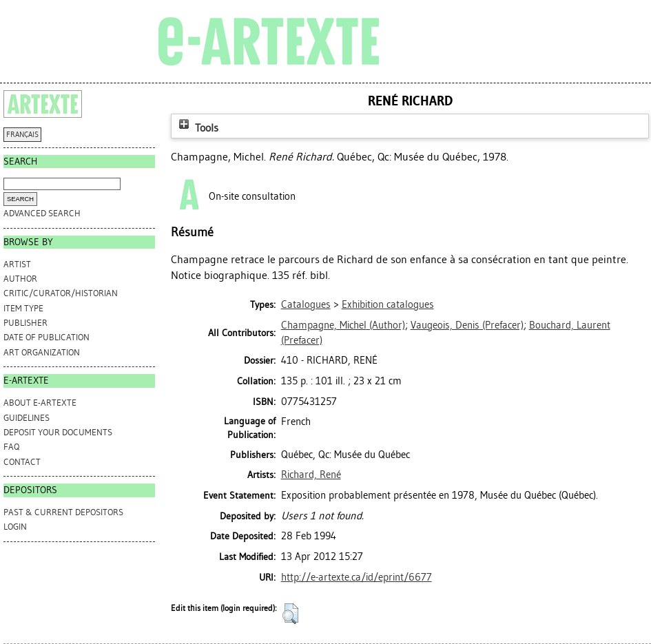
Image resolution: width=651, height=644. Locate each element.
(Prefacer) (467, 325)
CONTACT (22, 462)
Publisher (25, 323)
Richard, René (311, 475)
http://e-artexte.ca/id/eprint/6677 (356, 577)
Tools (197, 128)
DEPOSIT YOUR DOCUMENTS (58, 432)
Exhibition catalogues (388, 304)
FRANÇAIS (22, 135)
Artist (17, 264)
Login (15, 527)
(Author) (343, 325)
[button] (290, 614)
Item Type (23, 308)
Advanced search (42, 213)
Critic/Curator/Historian (61, 293)
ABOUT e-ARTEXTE (40, 403)
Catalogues (306, 304)
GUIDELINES (27, 418)
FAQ (11, 447)
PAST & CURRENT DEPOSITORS (63, 512)
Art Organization (42, 352)
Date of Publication (46, 337)
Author (20, 279)
